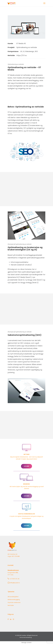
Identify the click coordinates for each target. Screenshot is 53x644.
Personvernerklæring (26, 637)
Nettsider (11, 605)
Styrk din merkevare (14, 602)
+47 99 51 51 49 (14, 579)
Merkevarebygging (14, 599)
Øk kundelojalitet (13, 597)
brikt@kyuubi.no (15, 583)
